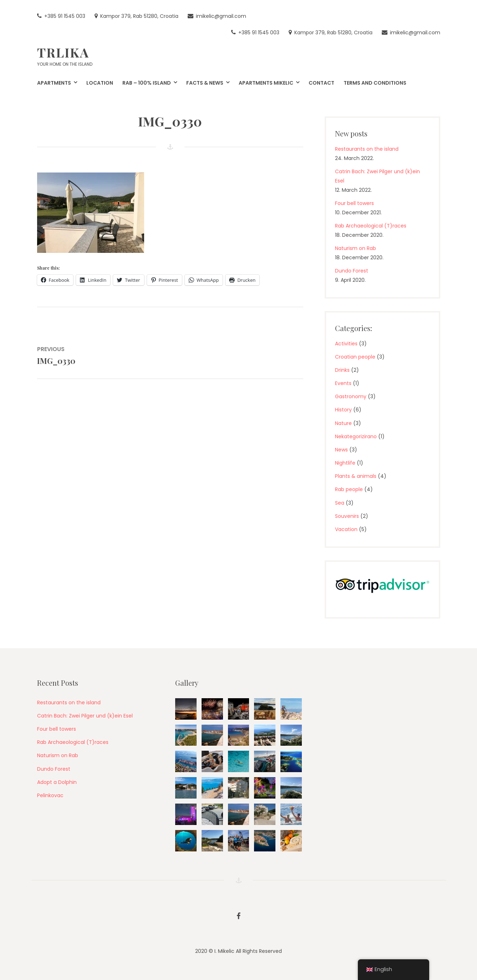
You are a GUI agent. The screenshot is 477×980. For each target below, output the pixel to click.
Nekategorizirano (356, 436)
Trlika (63, 52)
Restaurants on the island (367, 149)
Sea (340, 503)
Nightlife (345, 463)
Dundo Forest (352, 271)
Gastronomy (351, 396)
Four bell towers (354, 203)
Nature (343, 423)
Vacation (346, 529)
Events (343, 383)
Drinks (342, 370)
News (341, 450)
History (343, 410)
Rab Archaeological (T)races (371, 226)
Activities (346, 344)
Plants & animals (356, 476)
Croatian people (355, 357)
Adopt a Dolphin (57, 782)
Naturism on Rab (356, 248)
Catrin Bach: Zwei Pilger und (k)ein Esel (85, 716)
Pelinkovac (50, 795)
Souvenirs (347, 516)
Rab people (349, 489)
